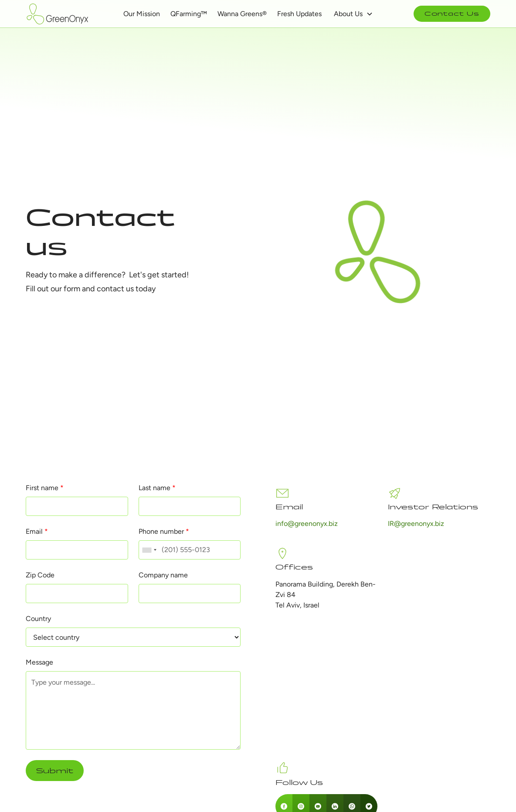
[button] (353, 14)
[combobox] (149, 550)
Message (39, 662)
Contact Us (452, 14)
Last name (157, 488)
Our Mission (142, 14)
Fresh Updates (299, 14)
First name (45, 488)
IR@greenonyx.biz (416, 524)
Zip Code (40, 575)
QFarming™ (189, 14)
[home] (58, 14)
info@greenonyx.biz (307, 524)
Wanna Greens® (242, 14)
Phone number (164, 531)
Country (38, 619)
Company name (163, 575)
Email (37, 531)
